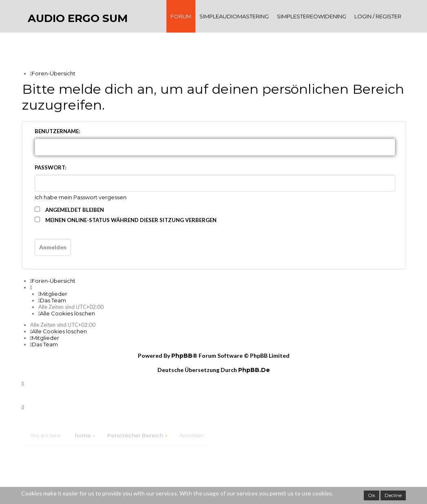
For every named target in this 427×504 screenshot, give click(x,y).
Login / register (378, 16)
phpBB (182, 356)
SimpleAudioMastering (234, 16)
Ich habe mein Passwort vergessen (81, 197)
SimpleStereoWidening (312, 16)
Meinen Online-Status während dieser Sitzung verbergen (126, 220)
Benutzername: (57, 131)
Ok (372, 495)
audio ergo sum (78, 18)
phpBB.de (254, 370)
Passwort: (50, 167)
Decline (393, 495)
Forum (181, 16)
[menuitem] (53, 294)
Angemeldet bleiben (69, 210)
